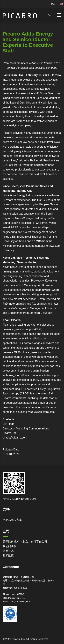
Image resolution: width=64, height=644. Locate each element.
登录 (53, 4)
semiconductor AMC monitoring (36, 380)
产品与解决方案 (12, 520)
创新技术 (8, 551)
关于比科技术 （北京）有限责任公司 (25, 542)
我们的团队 (10, 546)
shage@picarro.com (15, 438)
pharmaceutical (41, 384)
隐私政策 (8, 555)
